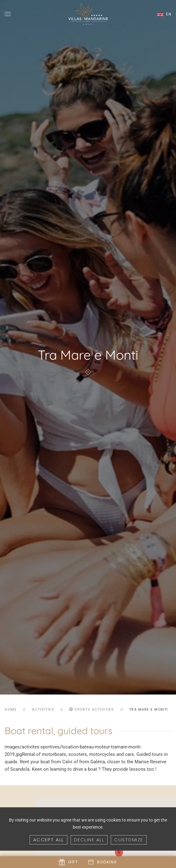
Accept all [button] (49, 840)
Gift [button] (68, 862)
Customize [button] (129, 840)
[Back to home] (88, 14)
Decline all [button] (89, 840)
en (164, 14)
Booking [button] (103, 862)
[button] (8, 14)
